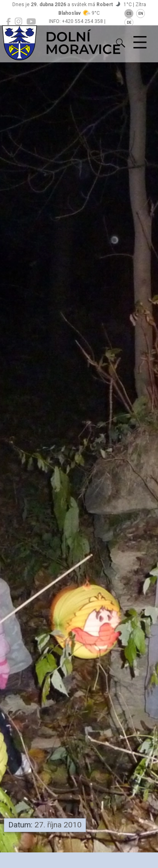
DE (129, 23)
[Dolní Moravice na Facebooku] (8, 22)
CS (129, 14)
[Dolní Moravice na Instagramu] (18, 22)
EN (141, 14)
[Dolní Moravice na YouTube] (31, 22)
